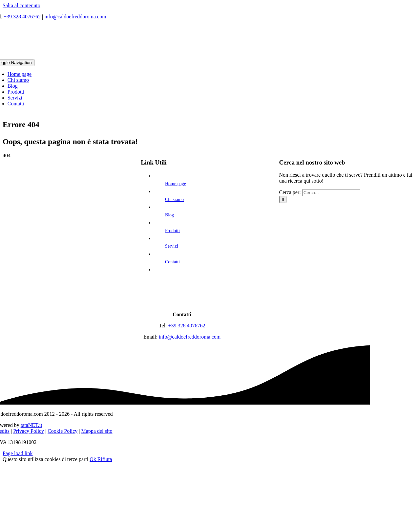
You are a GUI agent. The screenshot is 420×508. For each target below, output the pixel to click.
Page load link (18, 453)
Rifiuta (105, 459)
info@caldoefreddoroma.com (75, 17)
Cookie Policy (63, 431)
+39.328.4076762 (22, 17)
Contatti (172, 262)
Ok (94, 459)
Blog (169, 215)
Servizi (172, 246)
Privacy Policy (29, 431)
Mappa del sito (97, 431)
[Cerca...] (331, 193)
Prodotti (172, 231)
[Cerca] (283, 199)
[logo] (182, 303)
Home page (176, 184)
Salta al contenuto (21, 5)
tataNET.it (31, 425)
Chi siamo (174, 199)
